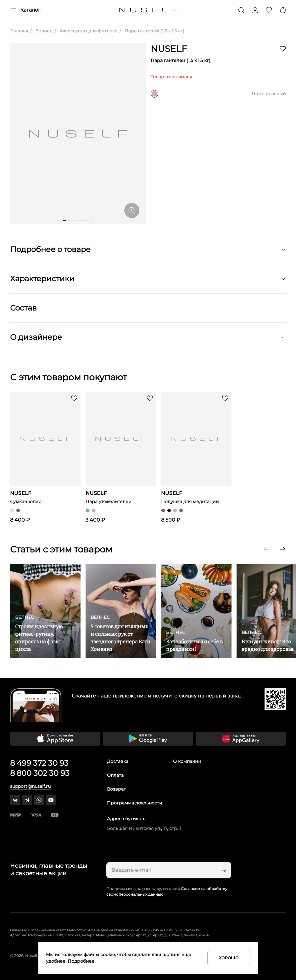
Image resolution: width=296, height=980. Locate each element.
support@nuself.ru (30, 786)
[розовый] (154, 94)
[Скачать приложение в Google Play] (148, 739)
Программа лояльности (135, 803)
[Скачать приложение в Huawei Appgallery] (241, 739)
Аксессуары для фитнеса (88, 31)
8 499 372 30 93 (39, 763)
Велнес (43, 31)
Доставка (118, 761)
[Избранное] (269, 10)
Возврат (116, 789)
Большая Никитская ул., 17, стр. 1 (144, 828)
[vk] (15, 800)
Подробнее (81, 961)
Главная (19, 31)
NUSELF (169, 49)
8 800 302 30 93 (40, 773)
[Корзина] (283, 10)
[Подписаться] (223, 870)
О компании (187, 761)
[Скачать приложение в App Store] (55, 739)
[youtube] (51, 800)
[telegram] (27, 800)
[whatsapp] (39, 800)
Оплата (115, 775)
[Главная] (148, 10)
